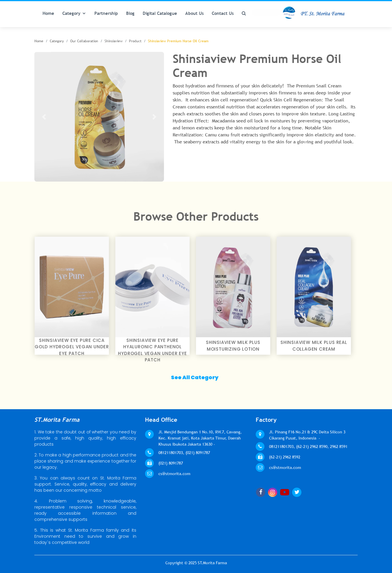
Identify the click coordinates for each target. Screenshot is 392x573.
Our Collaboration (84, 41)
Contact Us (223, 13)
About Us (194, 13)
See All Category (195, 377)
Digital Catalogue (160, 13)
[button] (44, 117)
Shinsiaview (114, 41)
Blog (130, 13)
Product (135, 41)
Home (48, 13)
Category (71, 13)
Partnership (106, 13)
